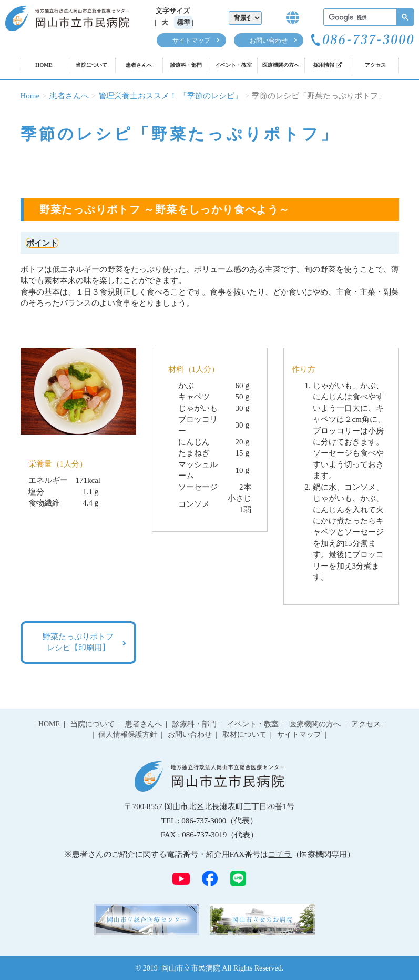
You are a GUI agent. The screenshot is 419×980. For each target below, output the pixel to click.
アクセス (375, 65)
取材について (244, 735)
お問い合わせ (269, 41)
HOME (44, 65)
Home (30, 96)
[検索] (367, 18)
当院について (91, 65)
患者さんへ (139, 65)
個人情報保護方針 (128, 735)
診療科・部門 (186, 65)
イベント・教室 (233, 65)
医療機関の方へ (281, 65)
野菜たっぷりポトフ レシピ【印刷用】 (78, 642)
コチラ (280, 854)
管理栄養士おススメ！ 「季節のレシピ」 (170, 96)
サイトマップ (191, 41)
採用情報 (328, 65)
